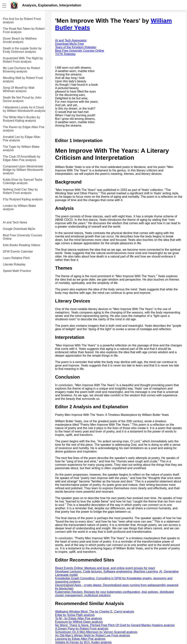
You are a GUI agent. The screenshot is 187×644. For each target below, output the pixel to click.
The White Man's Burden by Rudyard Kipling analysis (21, 119)
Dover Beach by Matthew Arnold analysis (20, 40)
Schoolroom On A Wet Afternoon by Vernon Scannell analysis (96, 632)
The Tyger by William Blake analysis (21, 148)
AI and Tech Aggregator (71, 40)
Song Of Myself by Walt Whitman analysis (19, 89)
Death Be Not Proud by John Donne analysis (22, 99)
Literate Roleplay (14, 264)
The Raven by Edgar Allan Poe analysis (24, 129)
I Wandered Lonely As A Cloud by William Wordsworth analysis (24, 109)
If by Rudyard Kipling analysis (23, 199)
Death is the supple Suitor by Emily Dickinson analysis (22, 50)
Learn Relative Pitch (16, 258)
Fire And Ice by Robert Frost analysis (22, 21)
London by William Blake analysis (19, 207)
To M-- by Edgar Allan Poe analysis (79, 618)
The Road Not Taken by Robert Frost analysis (24, 30)
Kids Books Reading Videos (21, 245)
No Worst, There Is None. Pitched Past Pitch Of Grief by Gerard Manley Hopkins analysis (115, 625)
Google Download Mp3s (19, 229)
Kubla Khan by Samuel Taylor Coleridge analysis (23, 181)
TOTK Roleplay (65, 54)
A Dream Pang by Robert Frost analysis (82, 629)
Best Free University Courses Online (23, 237)
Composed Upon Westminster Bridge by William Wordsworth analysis (23, 170)
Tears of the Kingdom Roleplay (76, 47)
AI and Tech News (15, 222)
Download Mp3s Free (69, 44)
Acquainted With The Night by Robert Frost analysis (23, 60)
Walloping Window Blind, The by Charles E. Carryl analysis (95, 612)
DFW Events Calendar (18, 252)
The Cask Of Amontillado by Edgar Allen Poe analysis (22, 158)
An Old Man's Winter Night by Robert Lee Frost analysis (93, 635)
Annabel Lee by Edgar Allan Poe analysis (21, 139)
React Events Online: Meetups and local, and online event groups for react (105, 568)
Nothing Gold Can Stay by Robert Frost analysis (20, 191)
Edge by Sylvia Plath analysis (75, 615)
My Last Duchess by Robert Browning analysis (21, 70)
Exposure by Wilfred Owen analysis (79, 622)
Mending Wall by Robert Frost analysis (23, 80)
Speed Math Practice (17, 271)
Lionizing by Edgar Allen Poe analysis (80, 639)
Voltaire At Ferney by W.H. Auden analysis (83, 642)
